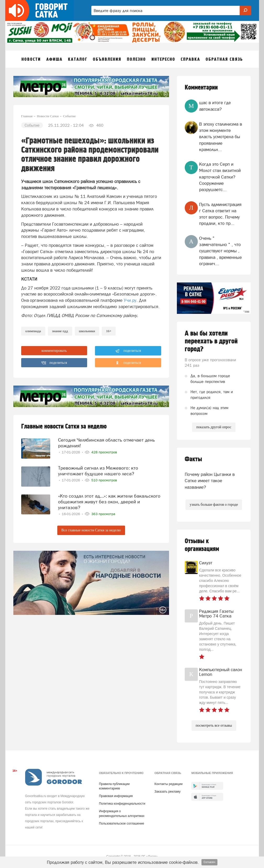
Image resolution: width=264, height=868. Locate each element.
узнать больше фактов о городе (214, 505)
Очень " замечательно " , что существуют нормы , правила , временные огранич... (220, 251)
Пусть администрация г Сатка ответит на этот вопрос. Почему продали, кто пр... (220, 214)
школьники (87, 331)
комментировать (54, 351)
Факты (193, 459)
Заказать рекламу (167, 792)
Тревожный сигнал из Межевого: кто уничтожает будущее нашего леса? (98, 471)
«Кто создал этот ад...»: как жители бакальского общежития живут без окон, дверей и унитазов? (109, 502)
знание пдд (60, 331)
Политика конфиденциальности (122, 804)
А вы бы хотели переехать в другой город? (211, 341)
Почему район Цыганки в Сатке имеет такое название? (210, 481)
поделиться (128, 351)
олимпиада (33, 331)
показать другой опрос (214, 427)
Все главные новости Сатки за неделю (91, 530)
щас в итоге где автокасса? (215, 106)
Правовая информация (116, 796)
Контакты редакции (168, 784)
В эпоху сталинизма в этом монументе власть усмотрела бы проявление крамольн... (221, 137)
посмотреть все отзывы (214, 725)
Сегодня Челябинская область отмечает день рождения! (106, 443)
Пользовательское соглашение (122, 824)
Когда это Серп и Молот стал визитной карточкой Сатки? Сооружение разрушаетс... (220, 177)
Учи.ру (130, 300)
